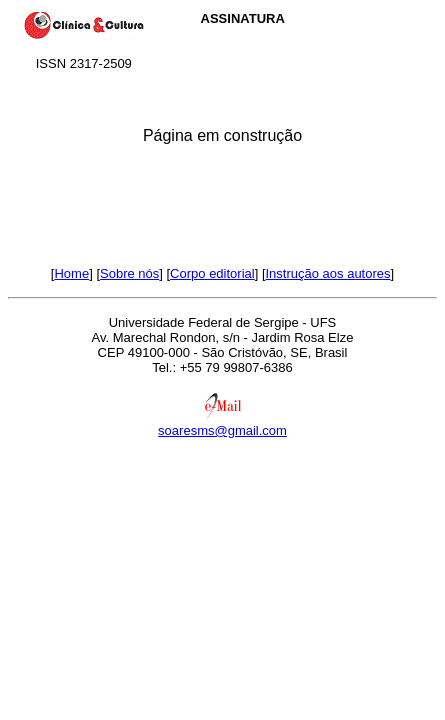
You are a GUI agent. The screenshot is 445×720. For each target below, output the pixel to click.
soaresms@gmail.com (222, 430)
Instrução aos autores (328, 273)
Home (71, 273)
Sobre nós (129, 273)
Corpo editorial (212, 273)
